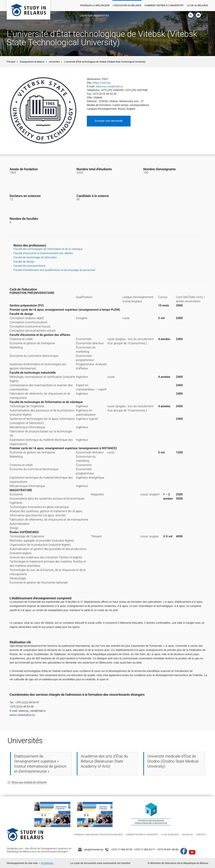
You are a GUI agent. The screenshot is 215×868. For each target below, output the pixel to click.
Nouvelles (187, 835)
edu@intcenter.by (94, 850)
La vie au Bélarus (198, 6)
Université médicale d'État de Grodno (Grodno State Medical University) (173, 761)
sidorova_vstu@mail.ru (109, 86)
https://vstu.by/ (102, 83)
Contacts (201, 835)
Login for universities (94, 16)
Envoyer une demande (109, 121)
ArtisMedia (47, 863)
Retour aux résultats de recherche (29, 782)
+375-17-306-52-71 (145, 850)
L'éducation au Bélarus (127, 6)
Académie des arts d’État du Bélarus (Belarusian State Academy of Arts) (104, 761)
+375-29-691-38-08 (168, 850)
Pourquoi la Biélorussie (95, 6)
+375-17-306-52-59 (122, 850)
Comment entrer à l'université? (164, 6)
